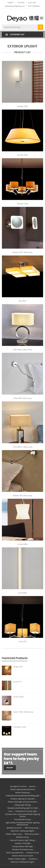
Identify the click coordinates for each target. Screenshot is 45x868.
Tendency (33, 859)
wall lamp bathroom (15, 853)
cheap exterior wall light (22, 846)
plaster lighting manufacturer (22, 789)
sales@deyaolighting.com (15, 6)
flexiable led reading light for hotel (22, 808)
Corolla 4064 (22, 544)
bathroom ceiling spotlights (22, 831)
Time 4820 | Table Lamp (23, 447)
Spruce (32, 786)
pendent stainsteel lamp (22, 850)
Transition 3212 (20, 727)
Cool (10, 811)
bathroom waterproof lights (22, 862)
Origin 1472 (18, 667)
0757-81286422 (34, 6)
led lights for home (18, 786)
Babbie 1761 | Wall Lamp (22, 496)
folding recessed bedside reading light (23, 796)
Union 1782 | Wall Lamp (23, 712)
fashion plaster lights (17, 859)
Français (21, 2)
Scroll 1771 (17, 682)
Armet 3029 (18, 697)
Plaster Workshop (22, 793)
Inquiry (10, 768)
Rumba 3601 (23, 155)
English (10, 2)
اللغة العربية (32, 2)
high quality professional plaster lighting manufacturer (22, 824)
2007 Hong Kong (31, 828)
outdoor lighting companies (23, 799)
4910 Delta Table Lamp (22, 350)
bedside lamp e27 (14, 828)
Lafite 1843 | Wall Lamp (23, 398)
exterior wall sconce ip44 (22, 856)
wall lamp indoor (32, 834)
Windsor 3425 (22, 204)
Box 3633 (22, 301)
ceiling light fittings (22, 805)
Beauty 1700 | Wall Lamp (22, 252)
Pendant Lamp (33, 853)
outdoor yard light (22, 843)
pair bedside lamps (22, 819)
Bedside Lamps (22, 837)
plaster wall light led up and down (22, 802)
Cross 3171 (22, 642)
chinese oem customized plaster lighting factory (23, 815)
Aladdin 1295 (22, 106)
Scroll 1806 (22, 593)
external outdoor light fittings (22, 840)
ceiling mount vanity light (26, 811)
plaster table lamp (14, 834)
